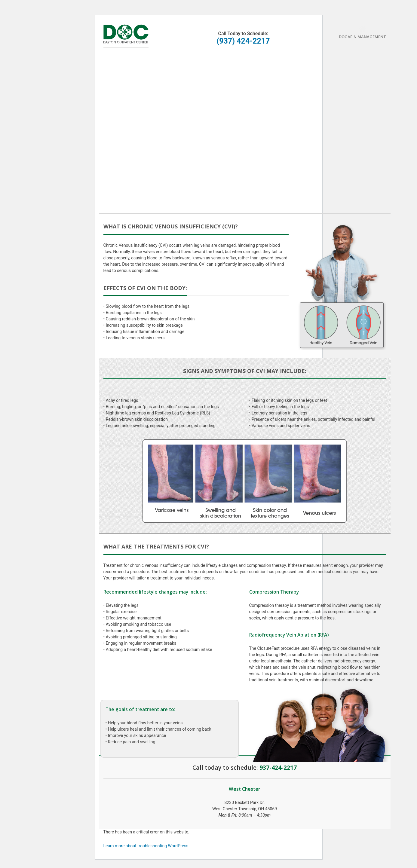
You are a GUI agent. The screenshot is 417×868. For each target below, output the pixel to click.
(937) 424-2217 (243, 41)
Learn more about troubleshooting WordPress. (147, 846)
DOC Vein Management (362, 32)
